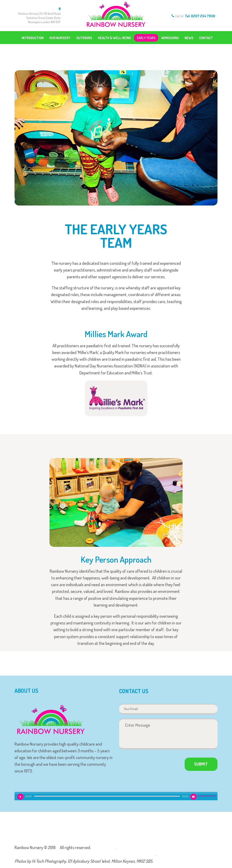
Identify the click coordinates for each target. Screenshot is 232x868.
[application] (116, 797)
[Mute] (193, 797)
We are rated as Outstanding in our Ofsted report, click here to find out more (85, 854)
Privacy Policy (103, 847)
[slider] (107, 796)
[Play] (20, 797)
